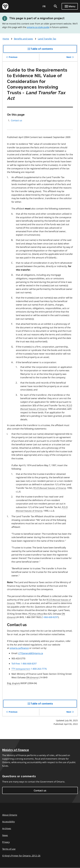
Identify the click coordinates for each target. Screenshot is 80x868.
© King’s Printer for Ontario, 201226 (21, 856)
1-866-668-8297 (50, 617)
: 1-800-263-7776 (29, 669)
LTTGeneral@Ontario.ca (31, 653)
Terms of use (9, 849)
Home (6, 39)
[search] (56, 6)
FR (44, 6)
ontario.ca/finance (19, 648)
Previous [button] (11, 57)
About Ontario (10, 815)
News (5, 835)
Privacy (6, 842)
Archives (7, 828)
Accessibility (8, 822)
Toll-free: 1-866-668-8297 (24, 664)
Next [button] (71, 57)
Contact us (17, 120)
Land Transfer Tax (47, 39)
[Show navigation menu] (70, 6)
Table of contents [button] (46, 50)
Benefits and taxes (23, 39)
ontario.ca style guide (38, 27)
